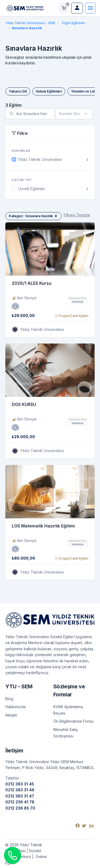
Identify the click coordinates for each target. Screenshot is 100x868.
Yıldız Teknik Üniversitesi (40, 159)
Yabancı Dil (18, 91)
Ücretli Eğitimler (32, 189)
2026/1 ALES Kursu (32, 283)
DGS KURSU (24, 404)
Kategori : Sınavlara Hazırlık (33, 216)
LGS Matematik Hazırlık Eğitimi (43, 526)
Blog (9, 699)
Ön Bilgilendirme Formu (73, 721)
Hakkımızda (15, 707)
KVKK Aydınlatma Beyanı (68, 710)
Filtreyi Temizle (77, 215)
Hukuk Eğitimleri (49, 91)
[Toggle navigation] (90, 8)
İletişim (11, 715)
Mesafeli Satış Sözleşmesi (65, 733)
